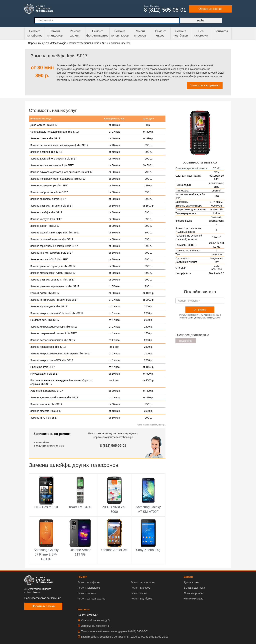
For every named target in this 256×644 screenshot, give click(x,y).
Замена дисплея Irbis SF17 (46, 152)
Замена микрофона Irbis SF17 (48, 199)
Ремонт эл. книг (87, 593)
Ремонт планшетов (55, 33)
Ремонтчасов (160, 33)
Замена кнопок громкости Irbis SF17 (52, 253)
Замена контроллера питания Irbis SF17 (54, 300)
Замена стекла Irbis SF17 (45, 138)
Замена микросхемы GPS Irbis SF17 (52, 360)
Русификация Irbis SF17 (45, 374)
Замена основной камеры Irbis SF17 (52, 239)
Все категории (201, 33)
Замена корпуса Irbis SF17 (46, 219)
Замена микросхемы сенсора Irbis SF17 (54, 327)
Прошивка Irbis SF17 (43, 367)
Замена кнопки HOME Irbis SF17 (49, 259)
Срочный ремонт (194, 593)
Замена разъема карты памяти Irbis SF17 (55, 286)
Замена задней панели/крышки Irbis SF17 (55, 233)
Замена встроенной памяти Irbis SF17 (53, 340)
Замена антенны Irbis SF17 (46, 404)
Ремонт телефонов (34, 33)
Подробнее (186, 341)
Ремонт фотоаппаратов (97, 33)
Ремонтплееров (140, 33)
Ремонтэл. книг (75, 33)
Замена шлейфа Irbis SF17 (46, 212)
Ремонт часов (139, 593)
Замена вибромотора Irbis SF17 (49, 192)
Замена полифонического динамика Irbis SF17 (58, 179)
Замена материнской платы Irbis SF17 (53, 273)
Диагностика (191, 582)
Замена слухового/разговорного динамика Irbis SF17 (61, 172)
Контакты (221, 31)
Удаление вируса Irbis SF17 (47, 391)
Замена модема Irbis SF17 (46, 411)
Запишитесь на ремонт (52, 434)
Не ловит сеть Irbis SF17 (45, 320)
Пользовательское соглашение (43, 598)
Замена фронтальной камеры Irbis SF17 (54, 246)
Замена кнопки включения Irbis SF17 (52, 165)
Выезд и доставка (194, 588)
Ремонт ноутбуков (181, 33)
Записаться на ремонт (205, 85)
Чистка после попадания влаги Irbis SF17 (55, 132)
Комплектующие (194, 599)
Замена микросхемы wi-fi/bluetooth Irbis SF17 (57, 313)
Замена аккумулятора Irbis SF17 (49, 185)
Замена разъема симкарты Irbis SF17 (52, 280)
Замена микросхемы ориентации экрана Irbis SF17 (60, 354)
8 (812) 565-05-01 (113, 446)
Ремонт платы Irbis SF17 (45, 293)
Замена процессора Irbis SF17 (48, 347)
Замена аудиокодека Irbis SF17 (49, 306)
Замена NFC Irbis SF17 (44, 418)
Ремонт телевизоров (120, 33)
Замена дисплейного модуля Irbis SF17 (54, 159)
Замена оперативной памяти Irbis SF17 (54, 333)
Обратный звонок (210, 9)
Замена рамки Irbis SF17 (45, 226)
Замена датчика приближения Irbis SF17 (54, 397)
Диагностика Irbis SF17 (44, 125)
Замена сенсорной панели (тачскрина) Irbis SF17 (59, 145)
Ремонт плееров (140, 588)
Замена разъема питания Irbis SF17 (52, 206)
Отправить (200, 310)
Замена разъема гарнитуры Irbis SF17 (53, 266)
